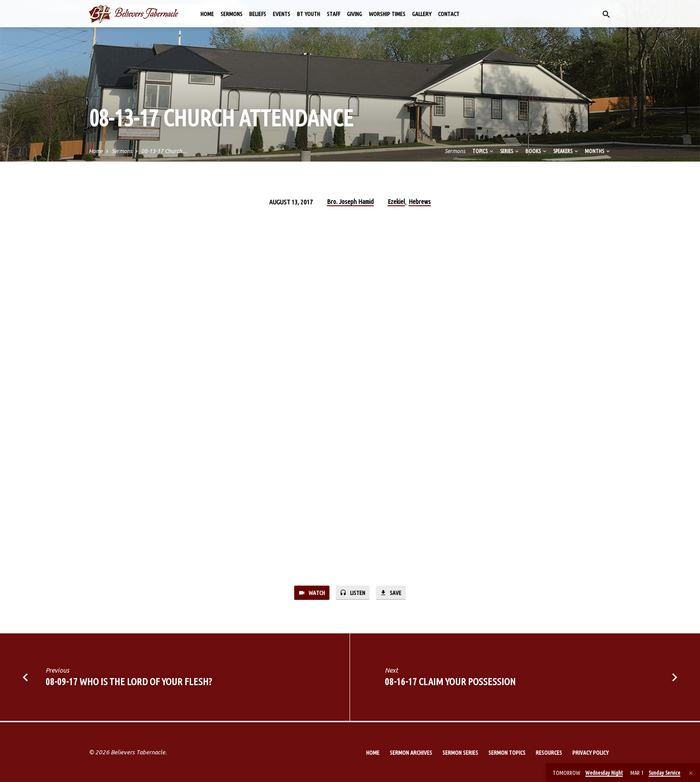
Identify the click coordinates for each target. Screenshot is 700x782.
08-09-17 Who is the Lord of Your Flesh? (129, 683)
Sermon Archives (411, 753)
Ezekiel (396, 202)
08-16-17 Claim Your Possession (450, 683)
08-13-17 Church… (164, 151)
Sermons (231, 14)
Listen (353, 593)
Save (394, 593)
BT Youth (308, 14)
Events (281, 14)
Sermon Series (460, 753)
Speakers (566, 151)
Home (207, 14)
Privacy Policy (590, 753)
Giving (354, 14)
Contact (449, 14)
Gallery (422, 14)
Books (537, 151)
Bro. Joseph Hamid (350, 202)
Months (598, 151)
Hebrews (420, 202)
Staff (333, 14)
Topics (483, 151)
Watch (309, 593)
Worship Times (387, 14)
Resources (549, 753)
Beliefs (258, 14)
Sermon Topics (507, 753)
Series (510, 151)
